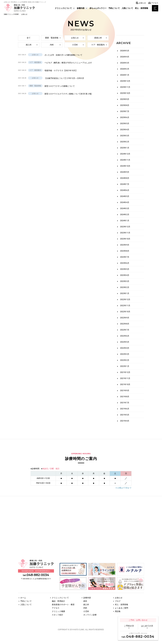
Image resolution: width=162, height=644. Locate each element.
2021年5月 (125, 415)
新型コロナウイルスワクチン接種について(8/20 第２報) (68, 94)
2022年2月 (125, 360)
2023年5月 (125, 269)
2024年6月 (125, 190)
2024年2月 (125, 215)
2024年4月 (125, 202)
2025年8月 (125, 105)
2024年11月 (125, 160)
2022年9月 (125, 318)
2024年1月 (125, 221)
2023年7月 (125, 257)
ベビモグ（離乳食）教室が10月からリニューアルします (68, 63)
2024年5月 (125, 196)
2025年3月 (125, 136)
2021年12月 (125, 372)
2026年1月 (125, 75)
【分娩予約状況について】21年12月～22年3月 (64, 78)
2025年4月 (125, 130)
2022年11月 (125, 306)
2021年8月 (125, 397)
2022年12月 (125, 299)
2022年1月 (125, 366)
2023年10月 (125, 239)
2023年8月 (125, 251)
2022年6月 (125, 336)
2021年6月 (125, 409)
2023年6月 (125, 263)
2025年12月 (125, 81)
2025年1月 (125, 148)
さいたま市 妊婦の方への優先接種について (63, 55)
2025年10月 (125, 93)
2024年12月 (125, 154)
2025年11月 (125, 87)
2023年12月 (125, 227)
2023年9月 (125, 245)
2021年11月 (125, 378)
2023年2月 (125, 287)
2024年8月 (125, 178)
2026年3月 (125, 63)
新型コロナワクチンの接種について (60, 86)
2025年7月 (125, 111)
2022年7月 (125, 330)
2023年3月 (125, 281)
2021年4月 (125, 421)
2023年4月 (125, 275)
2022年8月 (125, 324)
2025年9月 (125, 99)
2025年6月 (125, 117)
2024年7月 (125, 184)
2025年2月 (125, 142)
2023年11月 (125, 233)
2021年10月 (125, 384)
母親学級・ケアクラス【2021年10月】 (61, 71)
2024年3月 (125, 208)
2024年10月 (125, 166)
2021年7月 (125, 403)
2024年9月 (125, 172)
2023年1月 (125, 293)
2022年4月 (125, 348)
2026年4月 (125, 57)
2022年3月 (125, 354)
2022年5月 (125, 342)
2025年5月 (125, 124)
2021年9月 (125, 391)
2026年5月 (125, 51)
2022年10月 (125, 312)
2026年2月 (125, 69)
